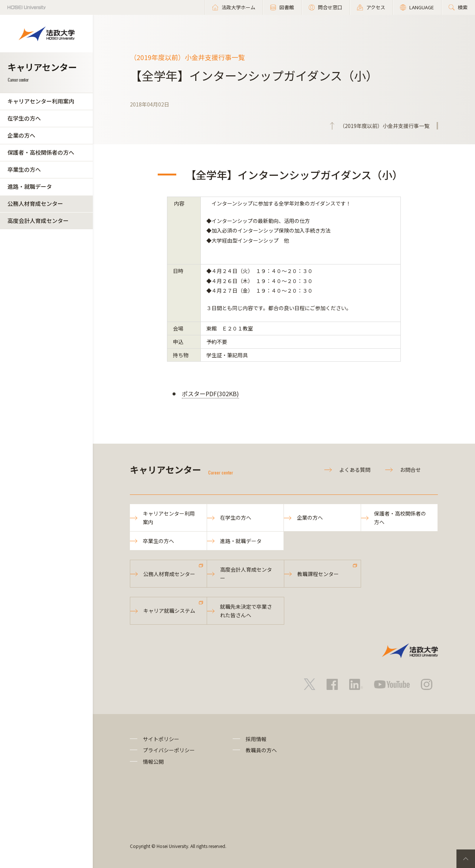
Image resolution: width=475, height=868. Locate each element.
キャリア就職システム (169, 611)
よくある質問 (355, 470)
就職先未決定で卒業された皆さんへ (246, 611)
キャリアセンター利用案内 (41, 101)
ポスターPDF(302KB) (210, 394)
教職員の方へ (261, 750)
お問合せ (410, 470)
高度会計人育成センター (38, 221)
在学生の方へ (24, 118)
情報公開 (153, 762)
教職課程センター (318, 574)
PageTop (466, 859)
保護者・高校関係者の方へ (41, 152)
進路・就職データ (30, 186)
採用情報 (256, 739)
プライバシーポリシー (169, 750)
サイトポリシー (161, 739)
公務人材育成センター (35, 203)
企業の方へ (21, 135)
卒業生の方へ (24, 169)
